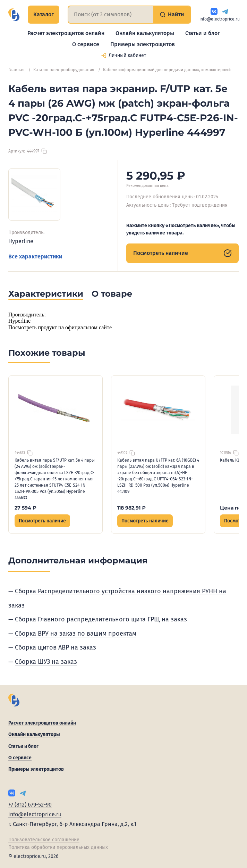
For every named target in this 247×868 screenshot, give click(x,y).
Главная (16, 70)
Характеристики (46, 294)
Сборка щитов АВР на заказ (56, 647)
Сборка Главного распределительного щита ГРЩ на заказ (101, 619)
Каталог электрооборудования (64, 70)
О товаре (112, 294)
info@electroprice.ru (220, 19)
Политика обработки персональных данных (58, 847)
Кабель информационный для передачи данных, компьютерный (167, 70)
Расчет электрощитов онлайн (66, 33)
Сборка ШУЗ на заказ (46, 662)
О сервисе (86, 44)
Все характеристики (35, 257)
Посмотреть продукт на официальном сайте (60, 327)
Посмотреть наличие (182, 253)
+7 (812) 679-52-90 (30, 805)
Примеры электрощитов (143, 44)
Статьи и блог (203, 33)
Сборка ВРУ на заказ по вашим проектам (76, 634)
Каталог (44, 14)
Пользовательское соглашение (44, 840)
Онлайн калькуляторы (145, 33)
